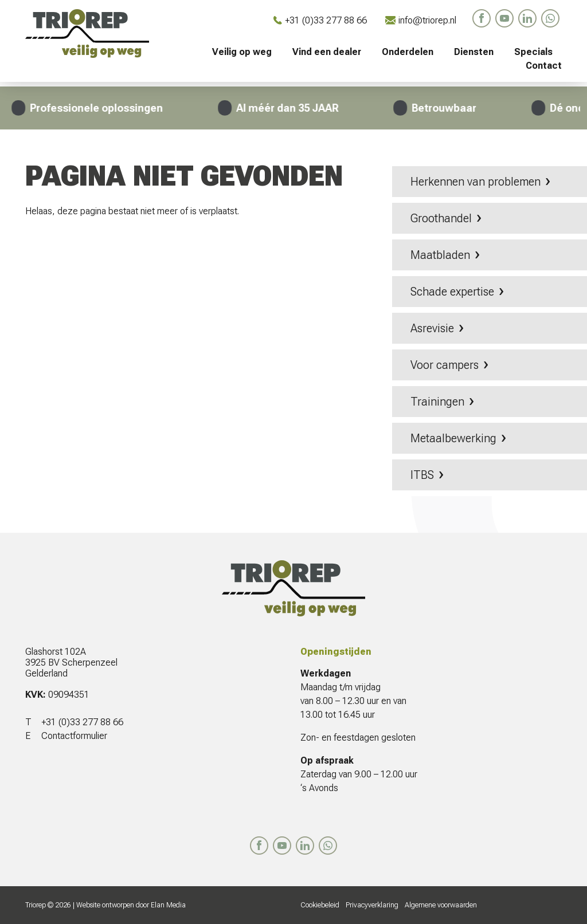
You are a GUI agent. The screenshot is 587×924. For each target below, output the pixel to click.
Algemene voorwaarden (441, 905)
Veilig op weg (242, 52)
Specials (533, 52)
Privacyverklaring (372, 905)
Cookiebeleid (320, 905)
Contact (544, 66)
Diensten (474, 52)
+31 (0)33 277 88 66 (320, 20)
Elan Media (168, 905)
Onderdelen (408, 52)
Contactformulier (74, 736)
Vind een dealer (327, 52)
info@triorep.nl (421, 20)
